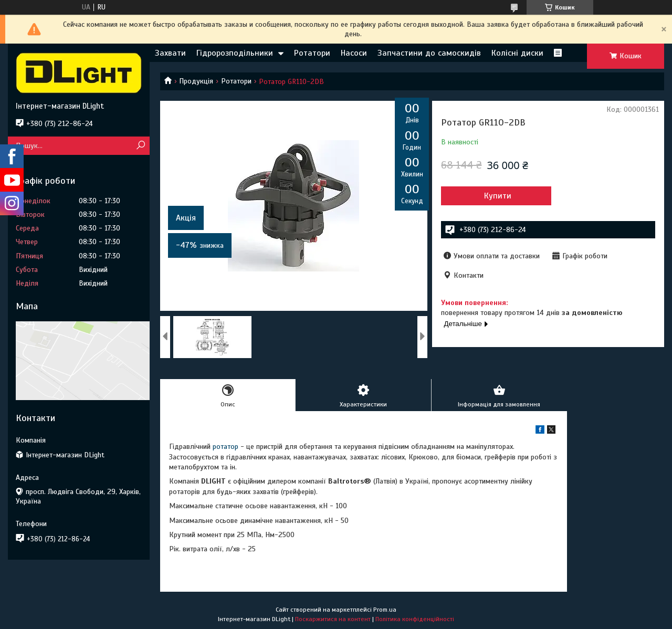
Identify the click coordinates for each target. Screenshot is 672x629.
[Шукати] (140, 146)
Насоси (354, 53)
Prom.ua (385, 610)
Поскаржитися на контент (333, 619)
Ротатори (312, 53)
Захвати (170, 53)
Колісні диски (517, 53)
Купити (498, 196)
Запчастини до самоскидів (429, 53)
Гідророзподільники (235, 53)
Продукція (196, 81)
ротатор (225, 447)
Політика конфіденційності (415, 619)
